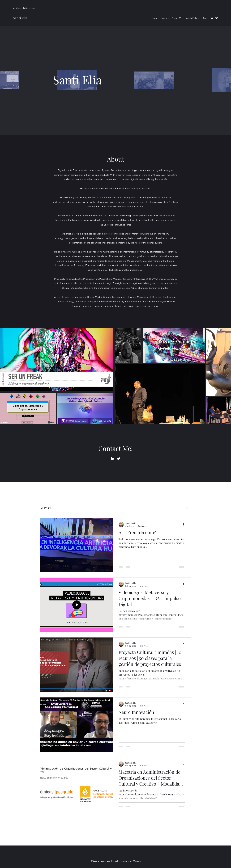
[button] (187, 508)
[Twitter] (217, 18)
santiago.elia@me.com (24, 8)
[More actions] (184, 524)
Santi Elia (20, 18)
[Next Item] (227, 376)
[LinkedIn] (212, 18)
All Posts (46, 508)
